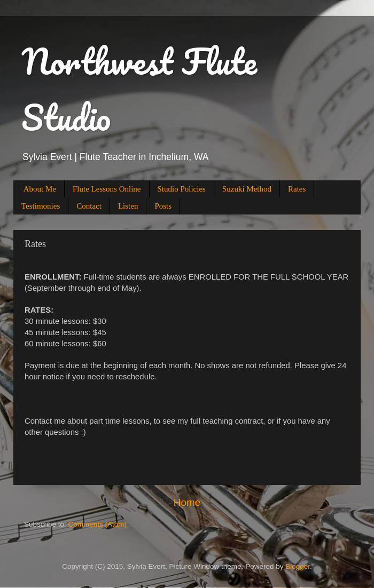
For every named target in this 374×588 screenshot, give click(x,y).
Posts (163, 206)
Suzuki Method (247, 189)
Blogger (298, 566)
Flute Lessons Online (107, 189)
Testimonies (41, 206)
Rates (297, 189)
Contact (89, 206)
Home (187, 502)
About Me (40, 189)
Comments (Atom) (98, 524)
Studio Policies (182, 189)
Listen (128, 206)
